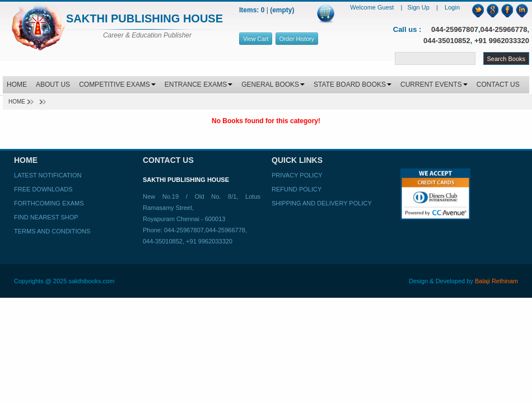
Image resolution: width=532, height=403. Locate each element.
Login (452, 7)
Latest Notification (48, 175)
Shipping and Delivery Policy (322, 203)
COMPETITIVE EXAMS (117, 85)
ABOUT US (53, 85)
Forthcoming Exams (49, 203)
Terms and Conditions (52, 231)
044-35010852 (447, 41)
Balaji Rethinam (496, 281)
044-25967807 (455, 29)
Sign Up (419, 7)
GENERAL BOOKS (273, 85)
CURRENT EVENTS (434, 85)
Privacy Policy (297, 175)
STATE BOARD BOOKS (353, 85)
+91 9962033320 (502, 41)
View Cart (256, 39)
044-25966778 (504, 29)
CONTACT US (498, 85)
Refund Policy (297, 189)
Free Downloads (43, 189)
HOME (17, 85)
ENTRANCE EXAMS (199, 85)
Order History (297, 39)
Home (17, 102)
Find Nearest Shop (46, 217)
